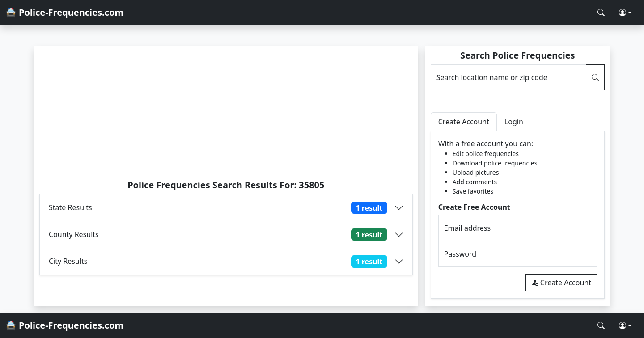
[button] (625, 13)
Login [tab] (514, 122)
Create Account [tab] (464, 122)
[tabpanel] (518, 215)
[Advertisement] (226, 113)
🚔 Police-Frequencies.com (64, 12)
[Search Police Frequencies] (601, 13)
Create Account (561, 283)
